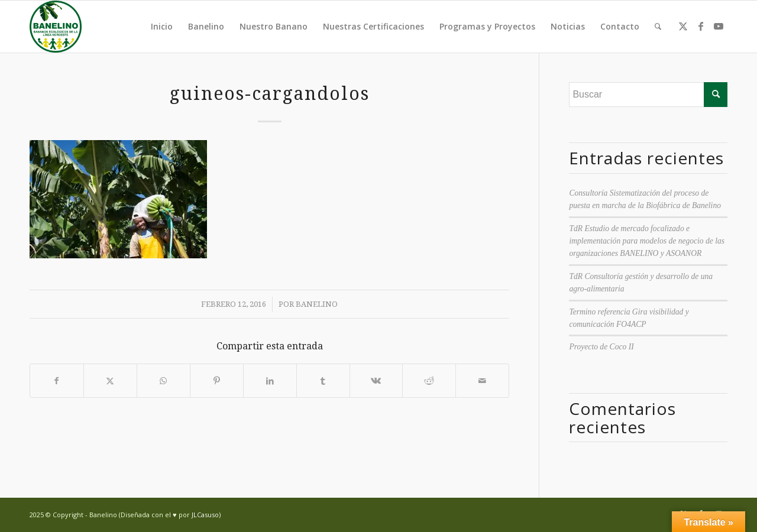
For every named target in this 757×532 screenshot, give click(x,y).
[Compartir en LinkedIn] (270, 381)
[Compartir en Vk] (376, 381)
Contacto (620, 26)
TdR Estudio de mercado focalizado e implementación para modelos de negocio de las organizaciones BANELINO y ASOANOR (647, 241)
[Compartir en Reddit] (429, 381)
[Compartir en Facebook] (57, 381)
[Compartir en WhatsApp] (164, 381)
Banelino (206, 26)
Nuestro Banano (274, 26)
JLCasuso (205, 515)
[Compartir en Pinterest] (217, 381)
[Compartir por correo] (482, 381)
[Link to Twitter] (683, 26)
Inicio (162, 26)
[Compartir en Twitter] (110, 381)
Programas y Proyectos (487, 26)
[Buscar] (658, 27)
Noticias (568, 26)
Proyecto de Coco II (601, 347)
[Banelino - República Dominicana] (56, 27)
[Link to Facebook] (701, 26)
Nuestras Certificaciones (373, 26)
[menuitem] (658, 27)
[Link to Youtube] (719, 26)
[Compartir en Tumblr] (323, 381)
